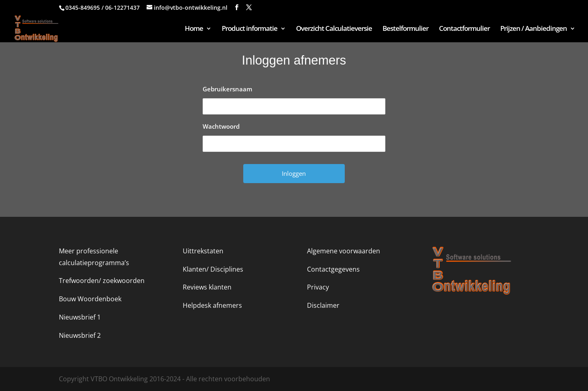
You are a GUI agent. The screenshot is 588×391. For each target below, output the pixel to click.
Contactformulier (464, 29)
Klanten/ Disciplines (213, 269)
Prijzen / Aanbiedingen (534, 29)
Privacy (318, 287)
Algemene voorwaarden (344, 251)
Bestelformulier (405, 29)
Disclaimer (323, 305)
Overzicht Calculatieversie (334, 29)
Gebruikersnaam (227, 89)
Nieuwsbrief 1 (80, 317)
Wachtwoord (221, 126)
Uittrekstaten (203, 251)
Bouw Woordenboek (90, 299)
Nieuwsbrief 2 (80, 335)
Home (194, 29)
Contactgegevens (333, 269)
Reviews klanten (207, 287)
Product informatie (250, 29)
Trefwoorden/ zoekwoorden (102, 281)
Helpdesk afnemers (212, 305)
